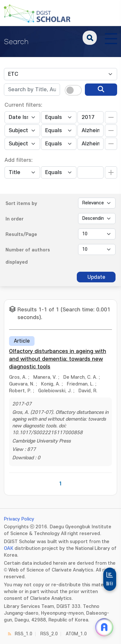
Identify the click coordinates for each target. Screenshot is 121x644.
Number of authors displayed (28, 256)
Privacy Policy (19, 519)
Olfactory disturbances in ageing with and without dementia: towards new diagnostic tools (58, 359)
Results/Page (21, 234)
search (90, 38)
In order (15, 219)
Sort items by (21, 204)
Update (96, 277)
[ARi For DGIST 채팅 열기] (104, 627)
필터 (110, 584)
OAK (9, 548)
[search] (101, 90)
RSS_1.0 (24, 634)
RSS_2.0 (49, 634)
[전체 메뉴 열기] (111, 38)
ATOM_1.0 (76, 634)
